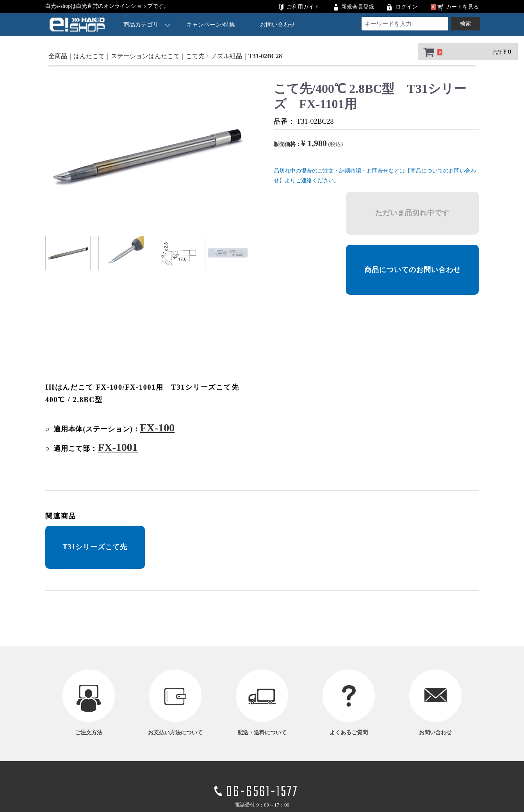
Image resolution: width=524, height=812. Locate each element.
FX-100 (157, 428)
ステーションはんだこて (145, 56)
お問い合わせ (278, 25)
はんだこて (89, 56)
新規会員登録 (358, 7)
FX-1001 (118, 447)
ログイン (406, 7)
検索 (465, 24)
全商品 (58, 56)
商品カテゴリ (147, 24)
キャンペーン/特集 (211, 25)
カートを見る (462, 7)
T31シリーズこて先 (95, 547)
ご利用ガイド (303, 7)
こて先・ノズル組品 (214, 56)
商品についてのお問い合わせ (413, 270)
